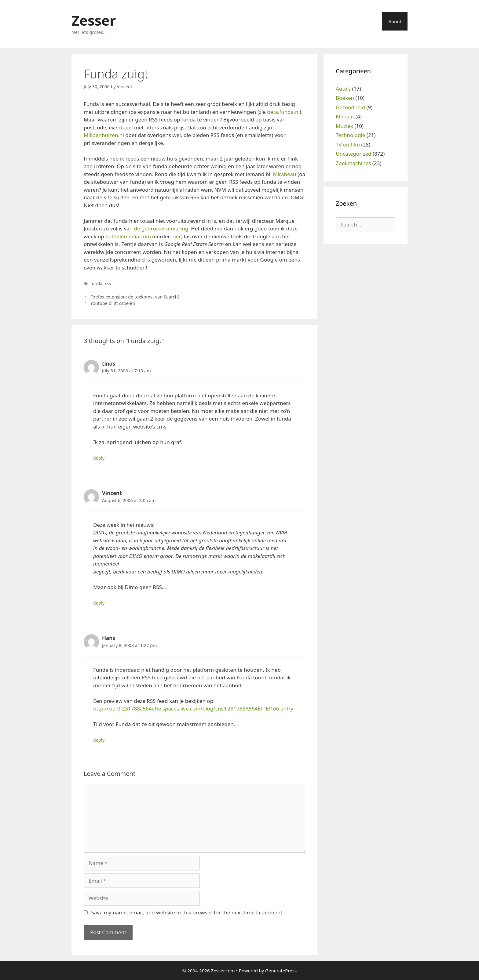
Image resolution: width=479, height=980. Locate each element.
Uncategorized (354, 154)
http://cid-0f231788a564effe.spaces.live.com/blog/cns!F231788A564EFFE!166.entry (193, 709)
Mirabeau (285, 174)
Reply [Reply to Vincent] (99, 603)
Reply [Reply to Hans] (99, 740)
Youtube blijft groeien (113, 303)
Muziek (344, 126)
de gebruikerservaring (161, 228)
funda (97, 283)
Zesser (94, 20)
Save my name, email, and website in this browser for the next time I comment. (187, 912)
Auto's (343, 89)
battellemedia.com (128, 236)
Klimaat (345, 116)
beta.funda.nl (283, 112)
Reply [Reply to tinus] (99, 458)
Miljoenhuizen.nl (104, 135)
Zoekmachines (353, 163)
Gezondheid (350, 107)
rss (108, 283)
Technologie (350, 135)
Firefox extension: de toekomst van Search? (135, 297)
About (395, 21)
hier (176, 236)
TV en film (348, 145)
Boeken (345, 98)
